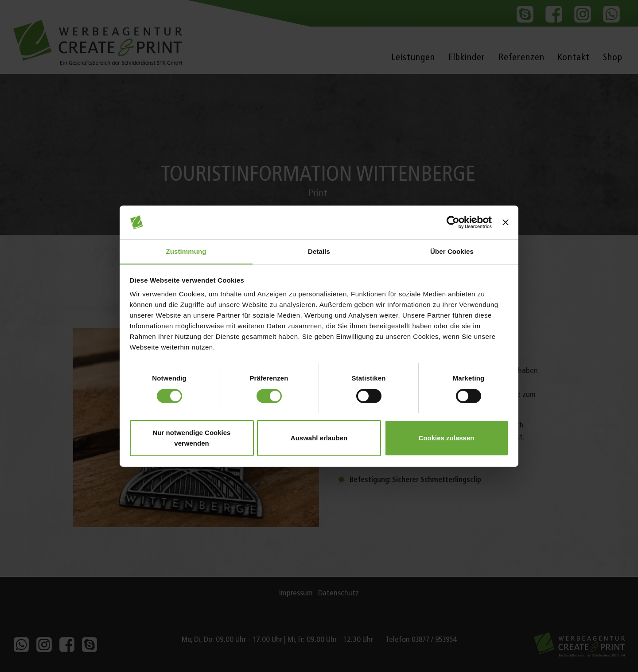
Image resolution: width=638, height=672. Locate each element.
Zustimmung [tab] (186, 251)
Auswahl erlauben (319, 438)
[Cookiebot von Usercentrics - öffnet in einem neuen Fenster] (453, 222)
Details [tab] (319, 251)
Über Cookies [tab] (452, 251)
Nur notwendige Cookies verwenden (192, 438)
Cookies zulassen (447, 438)
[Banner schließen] (506, 222)
